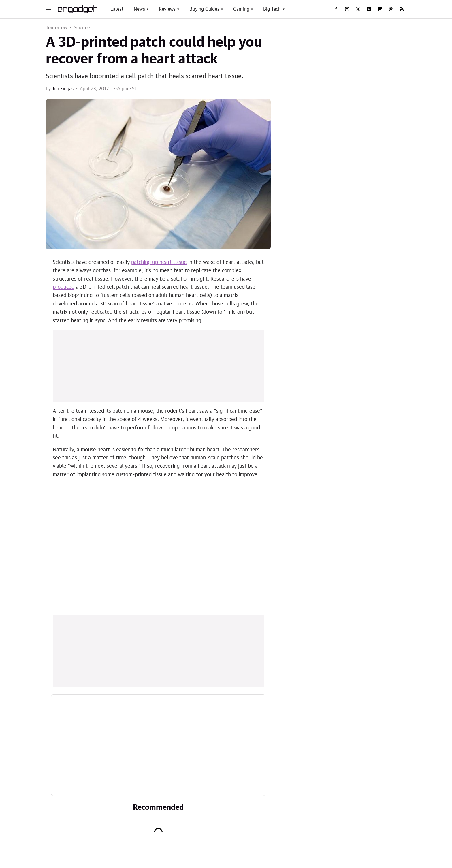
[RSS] (402, 9)
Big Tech (272, 9)
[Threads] (391, 9)
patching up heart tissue (159, 262)
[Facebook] (336, 9)
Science (82, 28)
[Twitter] (358, 9)
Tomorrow (57, 28)
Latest (117, 9)
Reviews (167, 9)
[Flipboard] (380, 9)
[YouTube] (369, 9)
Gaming (241, 9)
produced (64, 287)
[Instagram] (347, 9)
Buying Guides (204, 9)
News (139, 9)
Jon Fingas (63, 89)
